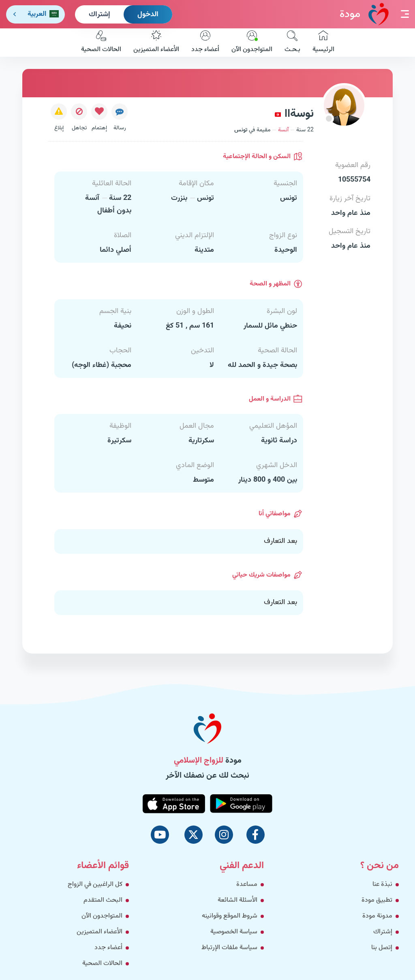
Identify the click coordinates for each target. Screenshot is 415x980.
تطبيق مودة (377, 900)
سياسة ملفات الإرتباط (229, 948)
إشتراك (99, 15)
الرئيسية (323, 43)
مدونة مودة (377, 916)
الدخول (148, 15)
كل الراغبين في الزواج (95, 885)
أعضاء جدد (205, 43)
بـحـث (292, 43)
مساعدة (247, 885)
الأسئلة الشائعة (237, 900)
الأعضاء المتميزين (156, 43)
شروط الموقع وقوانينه (230, 916)
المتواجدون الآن (252, 43)
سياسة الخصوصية (234, 932)
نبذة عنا (382, 885)
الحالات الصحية (101, 43)
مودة (364, 14)
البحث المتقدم (103, 900)
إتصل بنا (382, 948)
